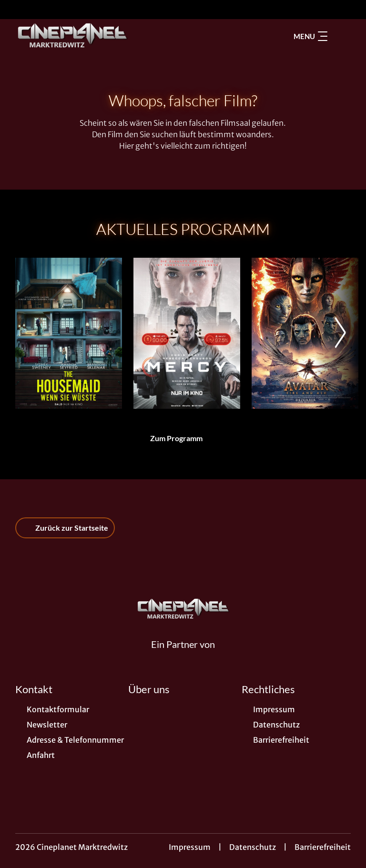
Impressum (190, 847)
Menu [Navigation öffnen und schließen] (310, 36)
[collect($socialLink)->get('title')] (17, 10)
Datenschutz (253, 847)
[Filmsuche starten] (341, 36)
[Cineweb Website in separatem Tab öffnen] (183, 656)
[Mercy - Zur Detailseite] (187, 333)
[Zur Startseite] (82, 36)
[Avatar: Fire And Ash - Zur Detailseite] (305, 333)
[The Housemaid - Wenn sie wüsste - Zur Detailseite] (69, 333)
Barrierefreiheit (323, 847)
